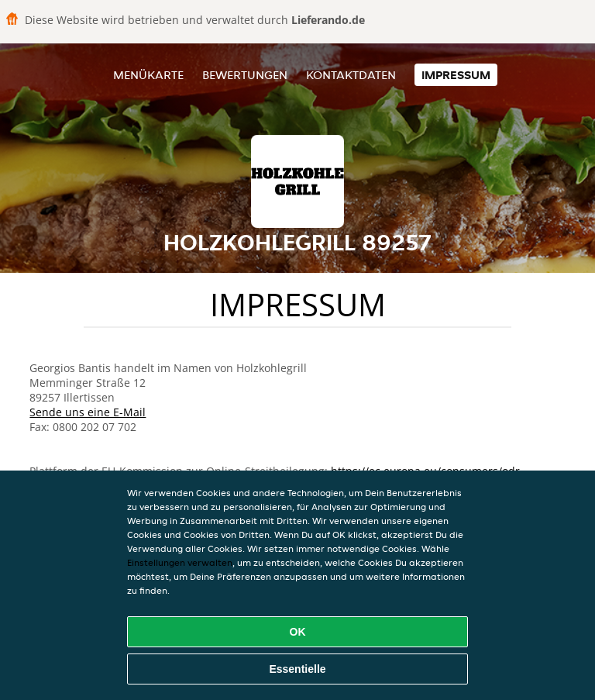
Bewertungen (245, 75)
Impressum (456, 75)
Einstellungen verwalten (180, 562)
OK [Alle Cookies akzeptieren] (298, 632)
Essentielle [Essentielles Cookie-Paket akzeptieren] (297, 669)
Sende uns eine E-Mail (88, 412)
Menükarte (148, 75)
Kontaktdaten (351, 75)
